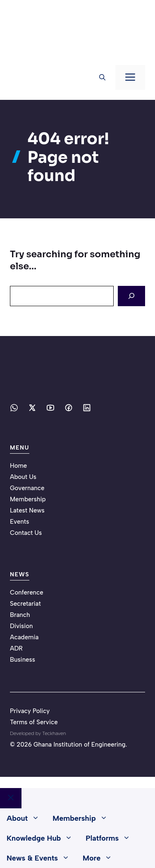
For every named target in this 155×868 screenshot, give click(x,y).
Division (21, 626)
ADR (16, 648)
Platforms (111, 838)
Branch (20, 615)
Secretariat (25, 604)
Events (19, 522)
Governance (27, 488)
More (101, 858)
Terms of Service (34, 722)
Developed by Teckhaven (38, 733)
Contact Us (26, 533)
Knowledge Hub (43, 838)
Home (18, 466)
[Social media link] (14, 408)
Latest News (27, 510)
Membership (28, 499)
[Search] (131, 296)
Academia (24, 637)
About (26, 818)
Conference (27, 592)
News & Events (41, 858)
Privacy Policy (30, 711)
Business (23, 660)
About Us (23, 477)
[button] (102, 77)
